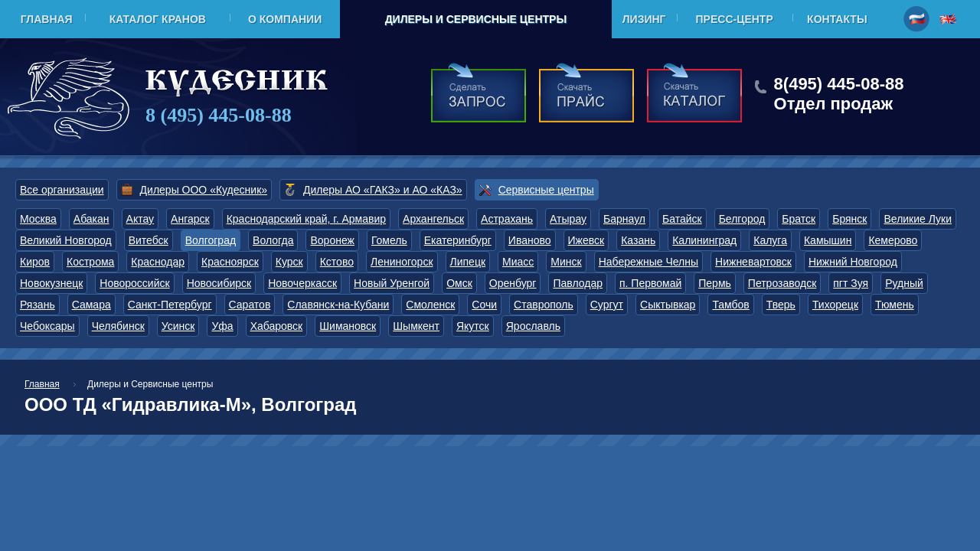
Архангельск (433, 219)
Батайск (682, 219)
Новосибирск (219, 283)
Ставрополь (544, 305)
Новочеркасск (302, 283)
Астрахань (507, 219)
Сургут (607, 305)
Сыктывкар (668, 305)
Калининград (704, 240)
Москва (38, 219)
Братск (799, 219)
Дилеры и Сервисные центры (476, 19)
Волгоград (211, 240)
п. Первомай (650, 283)
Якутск (473, 326)
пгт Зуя (851, 283)
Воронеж (332, 240)
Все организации (62, 190)
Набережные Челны (648, 262)
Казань (638, 240)
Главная (47, 19)
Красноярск (230, 262)
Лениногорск (402, 262)
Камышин (828, 240)
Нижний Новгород (853, 262)
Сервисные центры (546, 190)
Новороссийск (134, 283)
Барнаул (624, 219)
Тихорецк (835, 305)
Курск (289, 262)
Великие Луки (918, 219)
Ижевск (586, 240)
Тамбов (730, 305)
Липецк (468, 262)
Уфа (222, 326)
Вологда (273, 240)
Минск (566, 262)
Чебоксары (47, 326)
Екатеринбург (458, 240)
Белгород (742, 219)
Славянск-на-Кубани (338, 305)
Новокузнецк (51, 283)
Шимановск (348, 326)
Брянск (849, 219)
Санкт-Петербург (170, 305)
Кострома (90, 262)
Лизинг (644, 19)
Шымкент (416, 326)
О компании (285, 19)
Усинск (178, 326)
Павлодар (578, 283)
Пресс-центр (735, 19)
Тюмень (895, 305)
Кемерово (893, 240)
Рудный (904, 283)
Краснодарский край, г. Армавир (306, 219)
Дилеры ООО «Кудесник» (204, 190)
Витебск (149, 240)
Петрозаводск (782, 283)
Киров (35, 262)
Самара (91, 305)
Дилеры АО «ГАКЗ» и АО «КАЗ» (383, 190)
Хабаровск (277, 326)
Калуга (770, 240)
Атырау (568, 219)
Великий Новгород (66, 240)
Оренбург (513, 283)
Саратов (250, 305)
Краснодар (158, 262)
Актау (140, 219)
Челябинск (118, 326)
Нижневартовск (753, 262)
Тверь (781, 305)
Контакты (837, 19)
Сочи (484, 305)
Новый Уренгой (392, 283)
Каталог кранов (158, 19)
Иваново (530, 240)
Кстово (337, 262)
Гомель (389, 240)
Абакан (91, 219)
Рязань (38, 305)
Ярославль (533, 326)
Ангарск (190, 219)
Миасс (518, 262)
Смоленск (430, 305)
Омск (459, 283)
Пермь (715, 283)
